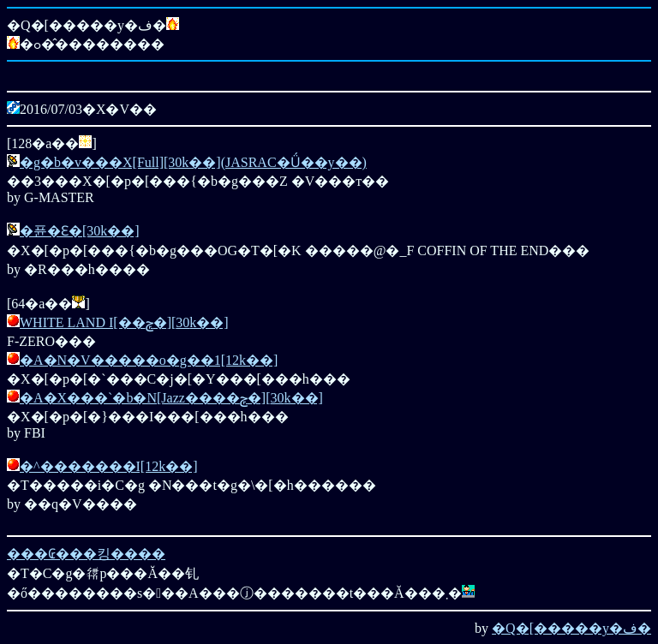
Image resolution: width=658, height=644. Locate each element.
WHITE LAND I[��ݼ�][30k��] (124, 322)
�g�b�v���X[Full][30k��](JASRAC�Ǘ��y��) (193, 162)
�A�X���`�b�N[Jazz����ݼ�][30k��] (171, 398)
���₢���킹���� (86, 554)
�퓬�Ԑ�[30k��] (80, 231)
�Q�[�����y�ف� (571, 628)
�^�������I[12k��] (109, 466)
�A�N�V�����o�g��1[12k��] (149, 360)
